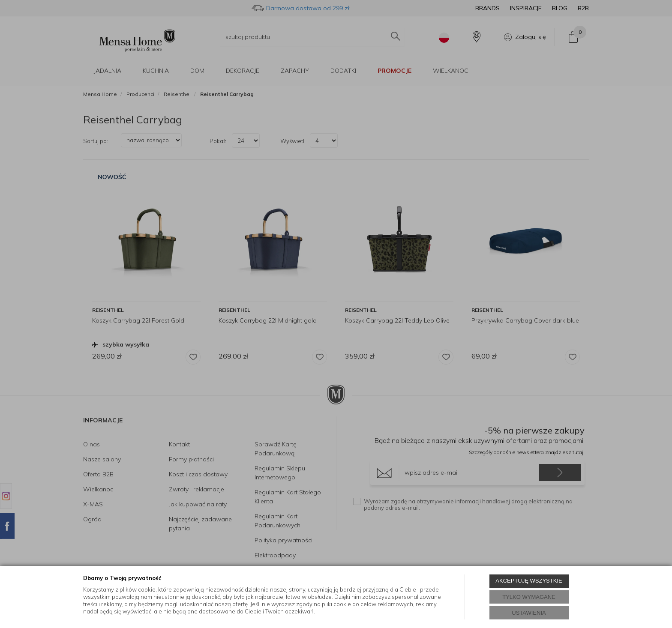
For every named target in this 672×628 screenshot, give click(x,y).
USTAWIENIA (529, 613)
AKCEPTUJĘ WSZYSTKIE (529, 581)
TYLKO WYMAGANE (529, 597)
